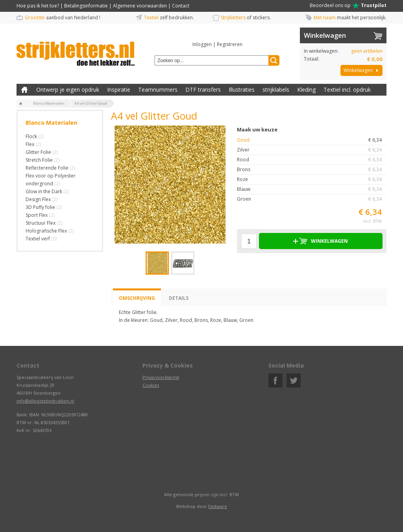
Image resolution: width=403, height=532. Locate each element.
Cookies (151, 385)
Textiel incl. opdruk (347, 90)
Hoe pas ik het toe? (38, 6)
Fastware (218, 506)
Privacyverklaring (161, 377)
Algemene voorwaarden (140, 6)
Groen (312, 199)
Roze (312, 179)
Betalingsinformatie (86, 6)
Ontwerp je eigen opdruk (68, 90)
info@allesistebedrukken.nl (45, 401)
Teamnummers (158, 90)
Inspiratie (119, 90)
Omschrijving (137, 298)
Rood (312, 160)
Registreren (230, 44)
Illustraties (242, 90)
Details (179, 298)
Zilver (312, 150)
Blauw (312, 189)
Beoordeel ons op (348, 6)
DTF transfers (203, 90)
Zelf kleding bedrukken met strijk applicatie (24, 90)
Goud (312, 140)
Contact (181, 6)
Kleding (306, 90)
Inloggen (202, 44)
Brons (312, 170)
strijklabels (276, 90)
